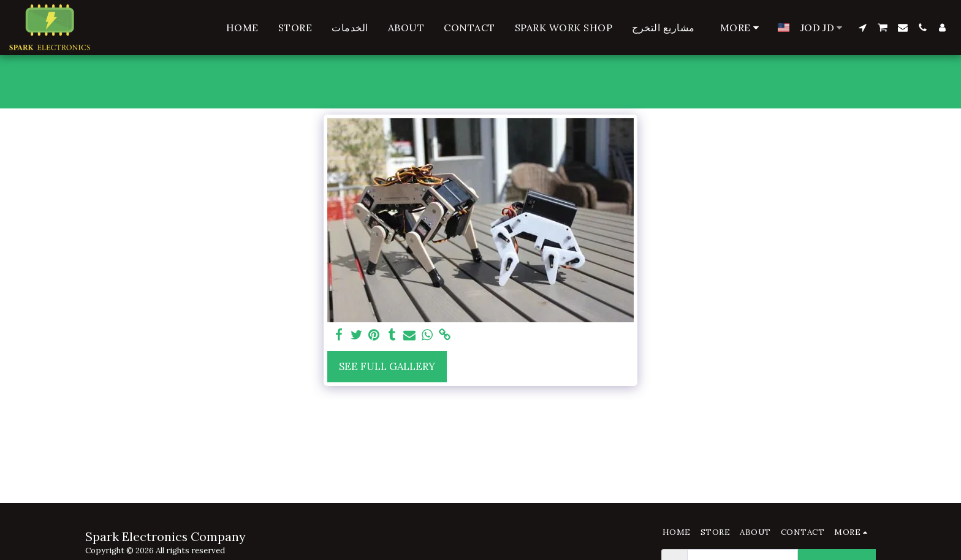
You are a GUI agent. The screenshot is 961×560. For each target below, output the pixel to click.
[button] (862, 28)
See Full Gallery (387, 366)
